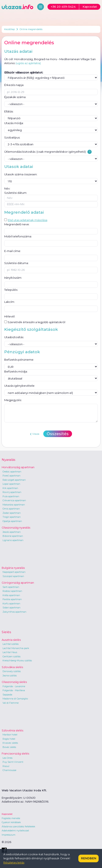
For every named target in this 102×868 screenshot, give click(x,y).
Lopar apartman (11, 484)
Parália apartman (12, 599)
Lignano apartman (13, 540)
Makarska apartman (14, 505)
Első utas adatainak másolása (26, 220)
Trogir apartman (12, 517)
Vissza (35, 434)
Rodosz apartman (12, 591)
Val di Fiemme (11, 703)
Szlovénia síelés (12, 730)
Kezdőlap (10, 29)
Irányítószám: (13, 278)
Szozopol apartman (13, 576)
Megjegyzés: (13, 400)
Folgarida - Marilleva (14, 690)
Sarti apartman (11, 587)
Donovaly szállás (12, 671)
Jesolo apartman (12, 532)
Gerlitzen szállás (12, 656)
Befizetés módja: (16, 371)
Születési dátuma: (16, 263)
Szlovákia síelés (12, 667)
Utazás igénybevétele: (20, 386)
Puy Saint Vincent (13, 762)
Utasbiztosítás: (14, 337)
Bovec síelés (9, 747)
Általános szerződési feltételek (18, 826)
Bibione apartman (13, 536)
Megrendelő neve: (17, 224)
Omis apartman (11, 509)
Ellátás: (9, 111)
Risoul (6, 766)
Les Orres (7, 758)
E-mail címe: (13, 251)
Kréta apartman (11, 595)
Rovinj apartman (12, 492)
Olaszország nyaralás (16, 527)
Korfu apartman (11, 604)
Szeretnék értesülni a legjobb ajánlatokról (35, 322)
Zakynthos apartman (14, 612)
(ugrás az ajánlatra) (28, 63)
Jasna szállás (10, 676)
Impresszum (9, 835)
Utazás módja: (14, 123)
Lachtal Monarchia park (16, 648)
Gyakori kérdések (11, 822)
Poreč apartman (12, 476)
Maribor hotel (10, 735)
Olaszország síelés (14, 682)
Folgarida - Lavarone (14, 686)
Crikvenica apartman (14, 500)
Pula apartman (11, 496)
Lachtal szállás (11, 644)
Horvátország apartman (18, 467)
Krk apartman (10, 488)
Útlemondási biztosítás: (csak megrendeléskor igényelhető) (45, 152)
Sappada (7, 695)
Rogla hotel (9, 739)
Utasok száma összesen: (21, 174)
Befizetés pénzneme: (19, 360)
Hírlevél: (10, 316)
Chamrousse (9, 770)
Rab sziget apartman (14, 480)
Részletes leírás (14, 862)
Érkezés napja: (14, 85)
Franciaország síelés (15, 753)
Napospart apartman (14, 572)
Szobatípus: (12, 137)
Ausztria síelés (11, 640)
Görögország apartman (18, 583)
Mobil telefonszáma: (18, 236)
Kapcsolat (7, 814)
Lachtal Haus (10, 652)
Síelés (6, 632)
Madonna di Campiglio (15, 699)
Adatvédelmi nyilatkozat (15, 831)
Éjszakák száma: (15, 97)
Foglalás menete (11, 818)
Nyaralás (8, 460)
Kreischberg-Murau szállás (17, 660)
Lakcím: (10, 302)
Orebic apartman (12, 472)
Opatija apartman (12, 521)
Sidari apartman (12, 608)
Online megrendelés (31, 29)
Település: (11, 290)
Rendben (88, 858)
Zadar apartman (12, 513)
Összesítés (58, 434)
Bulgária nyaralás (13, 568)
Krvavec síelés (10, 743)
